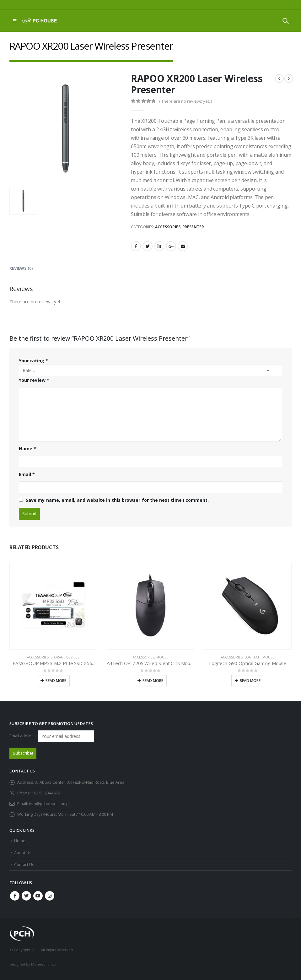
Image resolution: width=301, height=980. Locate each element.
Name (27, 449)
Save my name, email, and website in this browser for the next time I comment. (117, 500)
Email (183, 246)
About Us (23, 853)
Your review (34, 380)
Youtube (38, 896)
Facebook (136, 246)
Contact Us (24, 865)
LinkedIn (159, 246)
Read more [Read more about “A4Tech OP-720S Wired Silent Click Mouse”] (153, 681)
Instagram (50, 896)
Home (20, 841)
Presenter (193, 227)
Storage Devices (65, 657)
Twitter (148, 246)
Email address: (52, 736)
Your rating (33, 361)
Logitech (253, 657)
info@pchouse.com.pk (50, 804)
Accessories (168, 227)
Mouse (162, 657)
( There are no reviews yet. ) (185, 101)
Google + (171, 246)
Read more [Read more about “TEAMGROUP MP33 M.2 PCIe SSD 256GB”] (56, 681)
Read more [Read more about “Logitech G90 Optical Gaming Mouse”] (250, 681)
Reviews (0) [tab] (21, 268)
